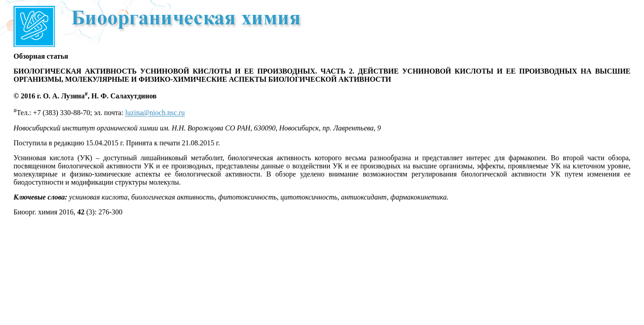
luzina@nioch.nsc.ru (155, 113)
